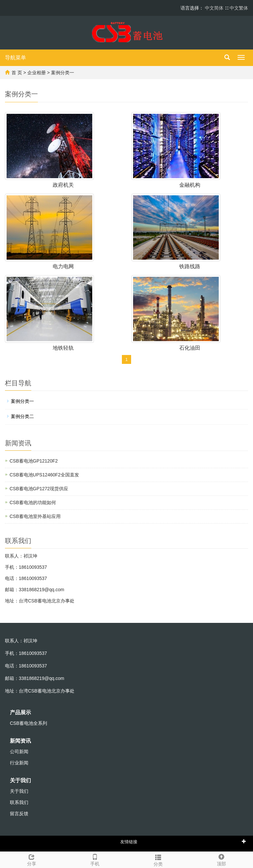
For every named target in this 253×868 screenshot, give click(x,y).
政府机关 (63, 185)
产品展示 (20, 712)
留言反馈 (19, 814)
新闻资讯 (20, 741)
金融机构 (190, 185)
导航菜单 (15, 58)
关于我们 (20, 780)
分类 (158, 859)
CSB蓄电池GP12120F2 (34, 461)
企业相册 (37, 73)
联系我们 (19, 802)
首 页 (17, 73)
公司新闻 (19, 752)
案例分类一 (63, 73)
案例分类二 (22, 416)
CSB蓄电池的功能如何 (33, 502)
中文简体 (215, 8)
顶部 (221, 859)
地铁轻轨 (63, 348)
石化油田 (190, 348)
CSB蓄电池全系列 (28, 723)
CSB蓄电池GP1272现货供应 (39, 489)
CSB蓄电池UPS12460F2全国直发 (44, 475)
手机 (95, 859)
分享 (32, 859)
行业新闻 (19, 763)
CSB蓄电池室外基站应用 (35, 516)
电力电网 (63, 266)
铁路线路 (190, 266)
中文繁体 (239, 8)
